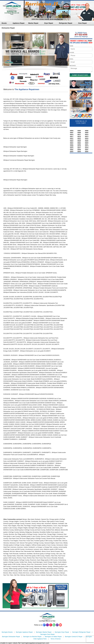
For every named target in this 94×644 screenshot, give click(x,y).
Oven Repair (83, 23)
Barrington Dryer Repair (62, 632)
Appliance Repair (19, 23)
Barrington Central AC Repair (74, 637)
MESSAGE (73, 66)
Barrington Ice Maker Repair (53, 637)
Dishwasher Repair (8, 28)
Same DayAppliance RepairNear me (86, 85)
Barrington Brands (7, 632)
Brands (4, 23)
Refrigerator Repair (66, 23)
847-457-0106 (78, 7)
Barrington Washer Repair (44, 632)
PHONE (72, 52)
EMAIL (72, 59)
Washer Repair (33, 23)
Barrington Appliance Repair (24, 632)
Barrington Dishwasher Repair (11, 637)
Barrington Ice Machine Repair (32, 637)
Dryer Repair (49, 23)
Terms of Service (56, 639)
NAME (71, 46)
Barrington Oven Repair (48, 634)
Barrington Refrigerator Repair (81, 632)
